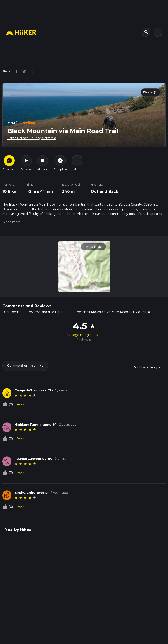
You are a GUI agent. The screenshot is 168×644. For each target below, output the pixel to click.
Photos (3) (150, 92)
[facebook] (16, 71)
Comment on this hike (25, 366)
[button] (11, 222)
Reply (20, 404)
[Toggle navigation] (158, 32)
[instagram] (30, 71)
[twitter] (23, 71)
